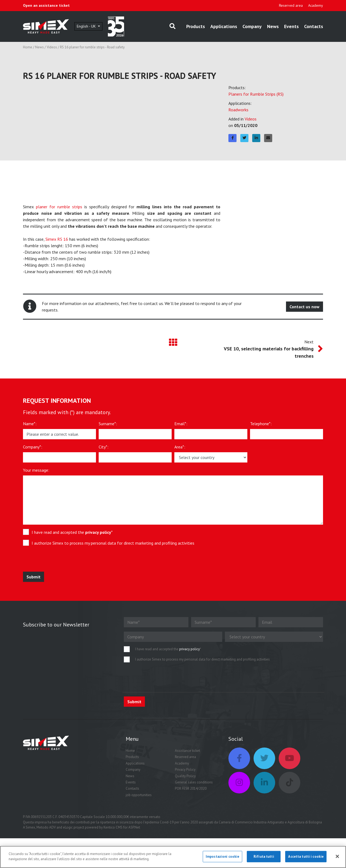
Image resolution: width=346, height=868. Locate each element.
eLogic (68, 827)
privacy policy (98, 532)
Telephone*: (261, 424)
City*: (104, 447)
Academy (316, 5)
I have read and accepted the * (72, 532)
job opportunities (139, 795)
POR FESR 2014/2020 (191, 788)
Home (28, 47)
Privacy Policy (185, 770)
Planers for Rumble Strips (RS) (256, 94)
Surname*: (108, 424)
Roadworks (238, 110)
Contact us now (305, 307)
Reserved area (291, 5)
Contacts (314, 26)
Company (252, 26)
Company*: (33, 447)
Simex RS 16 (57, 239)
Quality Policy (185, 776)
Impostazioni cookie (222, 857)
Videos (52, 47)
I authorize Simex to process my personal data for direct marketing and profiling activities (113, 543)
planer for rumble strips (59, 207)
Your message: (36, 470)
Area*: (180, 447)
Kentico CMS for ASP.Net (122, 827)
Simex (30, 827)
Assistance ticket (187, 751)
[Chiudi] (337, 856)
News (273, 26)
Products (196, 26)
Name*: (30, 424)
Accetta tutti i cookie (306, 857)
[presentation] (63, 561)
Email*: (181, 424)
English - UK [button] (87, 26)
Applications (224, 26)
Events (291, 26)
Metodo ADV (46, 827)
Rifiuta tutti (264, 857)
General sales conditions (194, 782)
